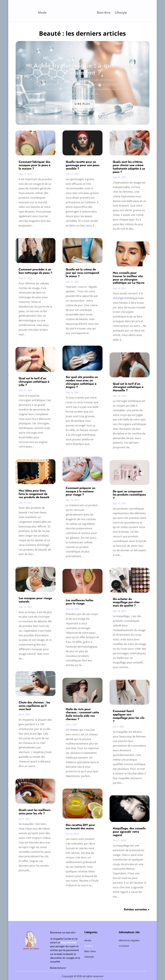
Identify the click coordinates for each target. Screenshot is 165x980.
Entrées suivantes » (137, 909)
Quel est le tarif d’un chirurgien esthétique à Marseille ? (128, 387)
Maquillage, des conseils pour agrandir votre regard (129, 832)
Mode (43, 12)
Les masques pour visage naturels (35, 600)
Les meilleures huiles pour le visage (80, 602)
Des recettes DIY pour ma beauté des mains (80, 827)
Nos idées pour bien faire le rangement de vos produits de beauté (34, 494)
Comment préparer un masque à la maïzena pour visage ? (80, 491)
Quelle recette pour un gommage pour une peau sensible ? (82, 165)
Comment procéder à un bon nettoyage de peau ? (35, 271)
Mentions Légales (129, 941)
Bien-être (103, 12)
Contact (124, 946)
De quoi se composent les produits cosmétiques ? (129, 495)
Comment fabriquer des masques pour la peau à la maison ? (35, 165)
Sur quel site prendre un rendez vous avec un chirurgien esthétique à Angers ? (82, 382)
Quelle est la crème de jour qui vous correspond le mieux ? (82, 273)
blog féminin (68, 942)
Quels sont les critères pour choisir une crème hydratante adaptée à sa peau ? (129, 167)
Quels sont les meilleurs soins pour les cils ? (35, 812)
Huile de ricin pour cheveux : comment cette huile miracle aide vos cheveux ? (82, 714)
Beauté (57, 12)
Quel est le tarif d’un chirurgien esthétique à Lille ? (34, 382)
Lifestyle (120, 12)
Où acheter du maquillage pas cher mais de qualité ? (126, 602)
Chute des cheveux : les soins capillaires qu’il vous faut (34, 706)
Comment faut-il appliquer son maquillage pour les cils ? (129, 716)
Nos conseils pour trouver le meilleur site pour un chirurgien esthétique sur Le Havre (129, 278)
